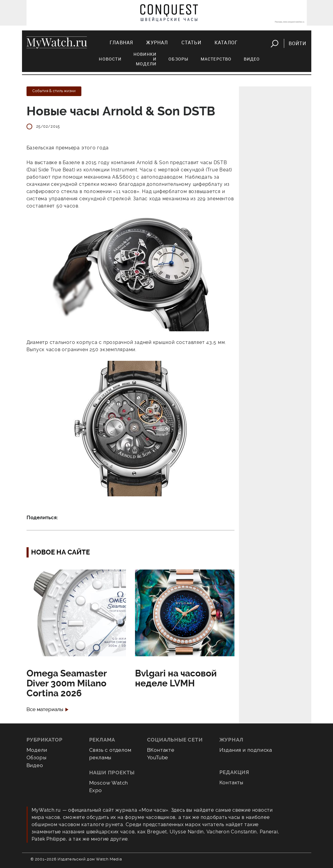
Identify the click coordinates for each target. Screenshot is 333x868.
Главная (121, 42)
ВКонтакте (161, 750)
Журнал (157, 42)
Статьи (191, 42)
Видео (252, 59)
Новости (110, 59)
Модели (37, 750)
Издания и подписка (246, 750)
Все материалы (45, 709)
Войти (298, 43)
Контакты (232, 782)
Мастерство (216, 59)
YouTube (158, 757)
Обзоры (178, 59)
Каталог (226, 42)
